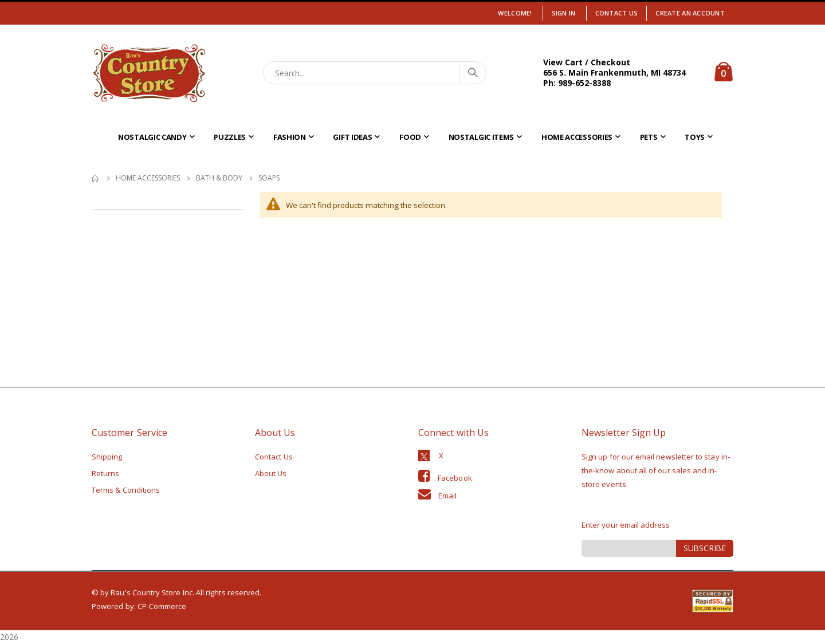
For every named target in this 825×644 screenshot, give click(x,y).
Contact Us (617, 13)
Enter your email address (626, 525)
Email (447, 496)
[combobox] (375, 73)
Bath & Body (219, 178)
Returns (105, 473)
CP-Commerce (162, 606)
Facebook (455, 478)
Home (96, 178)
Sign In (564, 13)
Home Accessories (148, 178)
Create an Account (690, 13)
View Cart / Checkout (587, 62)
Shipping (107, 457)
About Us (271, 473)
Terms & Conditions (126, 490)
